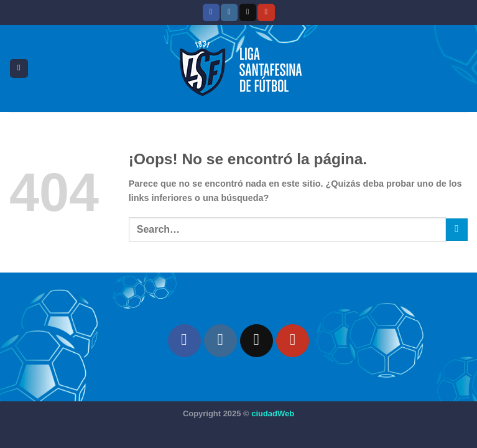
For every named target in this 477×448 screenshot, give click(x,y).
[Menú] (19, 68)
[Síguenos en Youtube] (266, 12)
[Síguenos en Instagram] (229, 12)
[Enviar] (457, 230)
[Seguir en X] (248, 12)
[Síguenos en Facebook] (211, 12)
